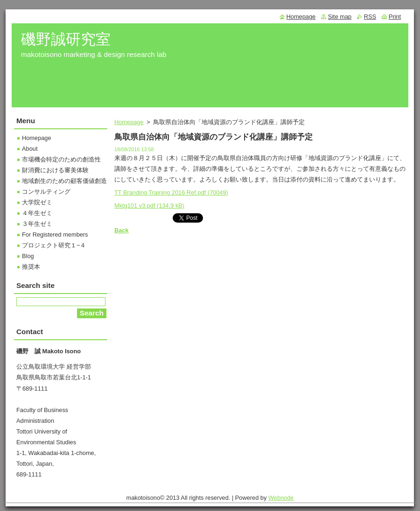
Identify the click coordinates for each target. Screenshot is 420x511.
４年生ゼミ (37, 213)
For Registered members (55, 234)
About (30, 149)
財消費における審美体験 (55, 170)
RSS (370, 17)
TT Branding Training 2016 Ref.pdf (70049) (171, 192)
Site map (340, 17)
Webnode (281, 498)
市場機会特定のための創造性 (61, 159)
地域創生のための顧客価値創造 (64, 181)
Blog (28, 256)
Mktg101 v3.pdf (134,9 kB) (149, 206)
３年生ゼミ (37, 224)
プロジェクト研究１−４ (54, 245)
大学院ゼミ (37, 202)
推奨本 (31, 267)
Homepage (129, 122)
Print (395, 17)
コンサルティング (46, 192)
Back (122, 230)
